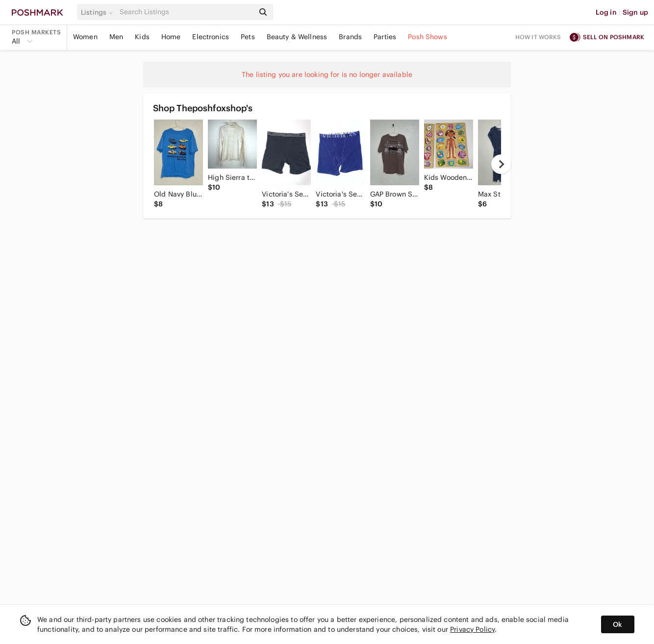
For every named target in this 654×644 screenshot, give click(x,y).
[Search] (186, 12)
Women (85, 37)
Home (171, 37)
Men (116, 37)
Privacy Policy (472, 629)
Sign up (635, 12)
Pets (248, 37)
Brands (350, 37)
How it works (538, 37)
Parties (385, 37)
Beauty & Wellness (297, 37)
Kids (142, 37)
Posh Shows (428, 37)
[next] (501, 164)
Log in (606, 12)
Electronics (211, 37)
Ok (617, 624)
